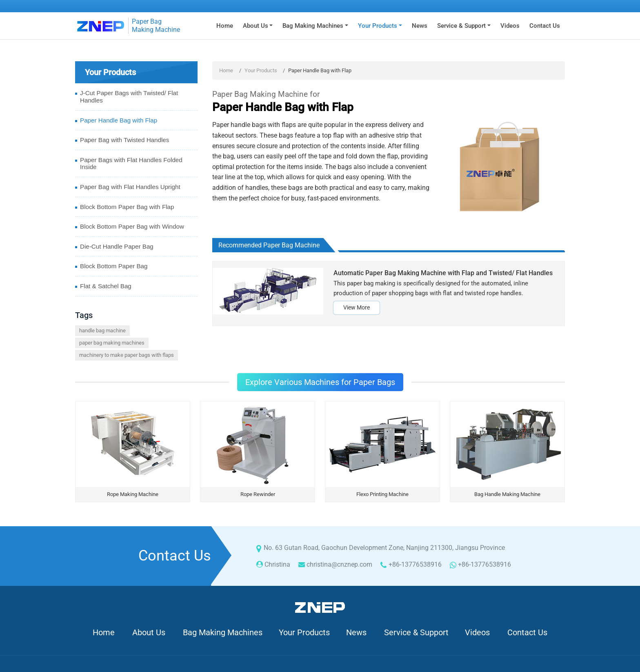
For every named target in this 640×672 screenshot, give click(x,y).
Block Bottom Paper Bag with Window (132, 226)
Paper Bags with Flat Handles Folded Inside (131, 164)
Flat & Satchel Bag (106, 286)
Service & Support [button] (461, 26)
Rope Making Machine (133, 494)
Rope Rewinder (258, 494)
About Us (149, 632)
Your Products (261, 70)
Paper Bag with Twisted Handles (124, 140)
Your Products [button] (378, 26)
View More (357, 308)
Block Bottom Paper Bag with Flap (127, 207)
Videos (510, 26)
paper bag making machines (112, 343)
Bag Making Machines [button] (313, 26)
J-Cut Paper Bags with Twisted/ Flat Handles (129, 97)
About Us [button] (256, 26)
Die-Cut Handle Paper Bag (117, 246)
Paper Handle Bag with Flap (119, 120)
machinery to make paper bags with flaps (127, 355)
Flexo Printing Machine (382, 494)
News (420, 26)
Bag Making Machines (223, 632)
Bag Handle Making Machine (507, 494)
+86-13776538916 (415, 564)
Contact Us (545, 26)
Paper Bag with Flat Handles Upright (130, 187)
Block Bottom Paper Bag (114, 266)
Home (225, 26)
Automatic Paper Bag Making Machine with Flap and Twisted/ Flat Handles (443, 273)
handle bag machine (102, 330)
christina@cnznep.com (339, 564)
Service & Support (416, 632)
